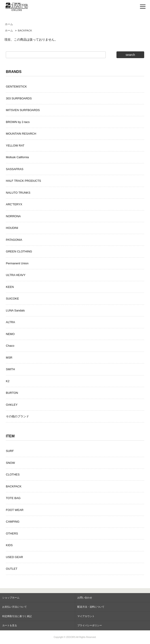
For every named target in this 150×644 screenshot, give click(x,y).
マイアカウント (86, 616)
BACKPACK (25, 31)
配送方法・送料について (91, 607)
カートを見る (10, 625)
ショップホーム (11, 598)
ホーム (9, 24)
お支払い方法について (15, 607)
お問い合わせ (85, 598)
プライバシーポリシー (90, 625)
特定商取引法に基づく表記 (17, 616)
